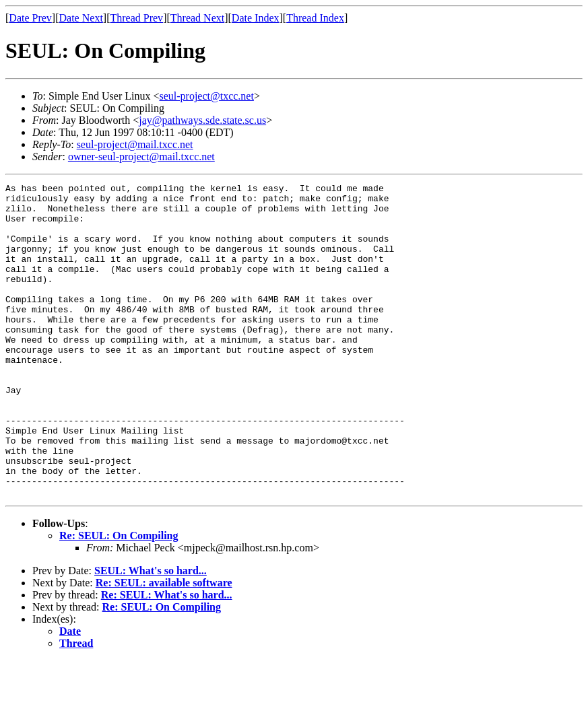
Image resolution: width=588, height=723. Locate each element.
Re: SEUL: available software (164, 645)
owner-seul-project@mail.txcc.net (141, 157)
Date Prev (30, 18)
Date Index (256, 18)
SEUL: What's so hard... (151, 633)
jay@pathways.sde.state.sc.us (202, 120)
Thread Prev (136, 18)
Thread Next (197, 18)
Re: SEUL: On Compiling (119, 598)
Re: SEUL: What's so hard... (167, 657)
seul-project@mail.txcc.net (135, 144)
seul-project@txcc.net (206, 96)
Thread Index (315, 18)
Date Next (81, 18)
